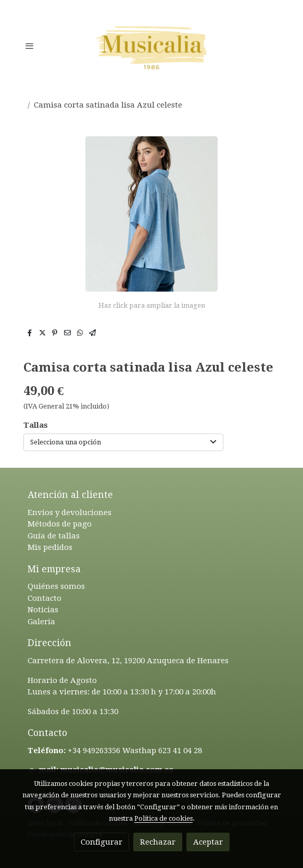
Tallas (36, 425)
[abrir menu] (30, 46)
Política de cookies (163, 818)
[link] (151, 45)
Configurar (102, 842)
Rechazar (158, 842)
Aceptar (208, 842)
